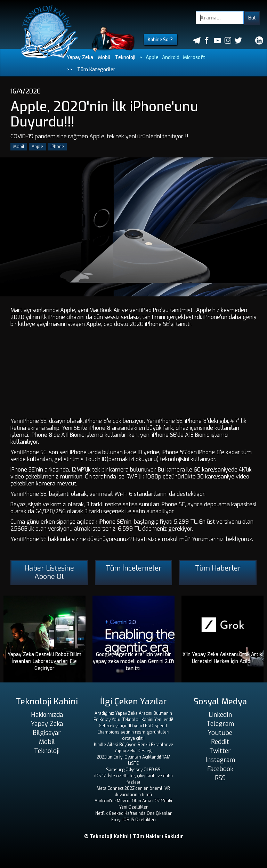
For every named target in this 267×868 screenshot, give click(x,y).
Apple (152, 58)
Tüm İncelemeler (134, 568)
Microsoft (194, 58)
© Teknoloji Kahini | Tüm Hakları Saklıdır (134, 837)
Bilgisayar (47, 733)
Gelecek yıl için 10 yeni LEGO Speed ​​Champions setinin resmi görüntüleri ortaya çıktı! (133, 732)
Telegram (220, 724)
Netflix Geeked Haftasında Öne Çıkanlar (133, 813)
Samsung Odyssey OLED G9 (133, 770)
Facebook (220, 769)
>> (70, 70)
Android (171, 58)
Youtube (220, 733)
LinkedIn (220, 715)
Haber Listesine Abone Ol (49, 572)
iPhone (57, 147)
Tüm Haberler (218, 568)
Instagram (220, 760)
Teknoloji (125, 58)
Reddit (220, 742)
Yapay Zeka (80, 58)
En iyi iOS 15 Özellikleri (133, 820)
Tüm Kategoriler (96, 70)
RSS (220, 778)
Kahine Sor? (160, 39)
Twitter (220, 751)
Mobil (104, 58)
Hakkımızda (47, 715)
